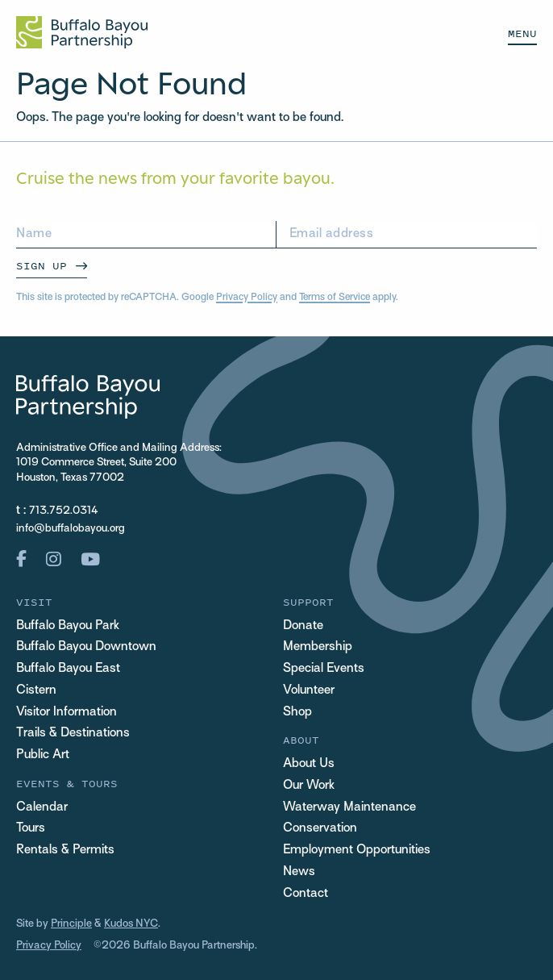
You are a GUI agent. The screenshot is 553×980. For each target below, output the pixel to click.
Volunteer (309, 690)
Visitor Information (67, 712)
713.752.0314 (64, 511)
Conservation (320, 828)
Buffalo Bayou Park (68, 626)
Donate (303, 626)
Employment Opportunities (357, 850)
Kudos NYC (131, 924)
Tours (31, 828)
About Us (309, 764)
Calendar (42, 807)
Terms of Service (335, 298)
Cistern (36, 690)
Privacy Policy (247, 298)
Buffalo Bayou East (68, 669)
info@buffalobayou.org (71, 529)
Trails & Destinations (73, 733)
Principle (71, 924)
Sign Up (42, 266)
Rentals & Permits (65, 850)
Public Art (43, 755)
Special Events (324, 669)
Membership (318, 647)
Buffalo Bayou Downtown (86, 647)
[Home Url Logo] (82, 32)
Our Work (309, 786)
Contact (306, 894)
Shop (297, 712)
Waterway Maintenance (349, 807)
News (299, 872)
